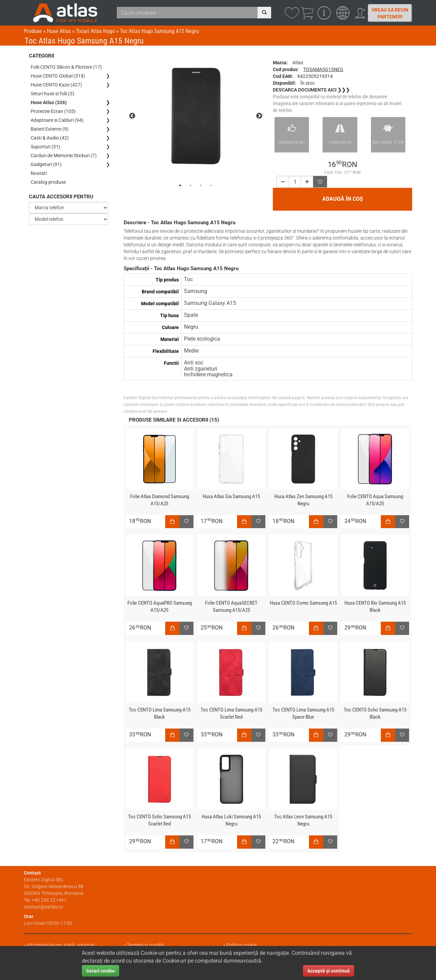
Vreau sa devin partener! (390, 13)
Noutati (39, 173)
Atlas (298, 63)
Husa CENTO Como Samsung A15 (303, 603)
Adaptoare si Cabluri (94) (57, 120)
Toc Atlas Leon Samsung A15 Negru (303, 820)
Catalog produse (48, 182)
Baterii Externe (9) (50, 129)
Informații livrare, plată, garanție (61, 945)
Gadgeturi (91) (46, 164)
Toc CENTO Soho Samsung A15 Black (375, 713)
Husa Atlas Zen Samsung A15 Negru (303, 500)
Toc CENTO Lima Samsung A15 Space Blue (303, 713)
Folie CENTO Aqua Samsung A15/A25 (375, 500)
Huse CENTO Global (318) (58, 76)
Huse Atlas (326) (49, 102)
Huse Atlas (59, 31)
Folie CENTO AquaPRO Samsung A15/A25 (160, 607)
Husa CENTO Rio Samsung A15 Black (375, 607)
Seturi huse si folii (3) (52, 94)
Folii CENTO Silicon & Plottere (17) (66, 67)
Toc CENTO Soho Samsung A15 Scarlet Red (159, 820)
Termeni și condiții (145, 945)
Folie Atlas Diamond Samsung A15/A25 (160, 500)
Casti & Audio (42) (50, 138)
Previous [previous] (132, 116)
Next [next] (259, 116)
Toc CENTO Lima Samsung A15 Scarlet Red (231, 713)
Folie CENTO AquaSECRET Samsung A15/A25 (231, 607)
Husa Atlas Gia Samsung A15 (231, 496)
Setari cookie (100, 971)
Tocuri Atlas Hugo (95, 31)
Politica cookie (241, 945)
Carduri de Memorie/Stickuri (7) (64, 156)
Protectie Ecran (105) (53, 111)
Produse (33, 31)
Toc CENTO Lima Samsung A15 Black (160, 713)
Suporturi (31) (45, 147)
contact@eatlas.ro (43, 907)
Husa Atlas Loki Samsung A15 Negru (231, 820)
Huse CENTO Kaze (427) (56, 85)
